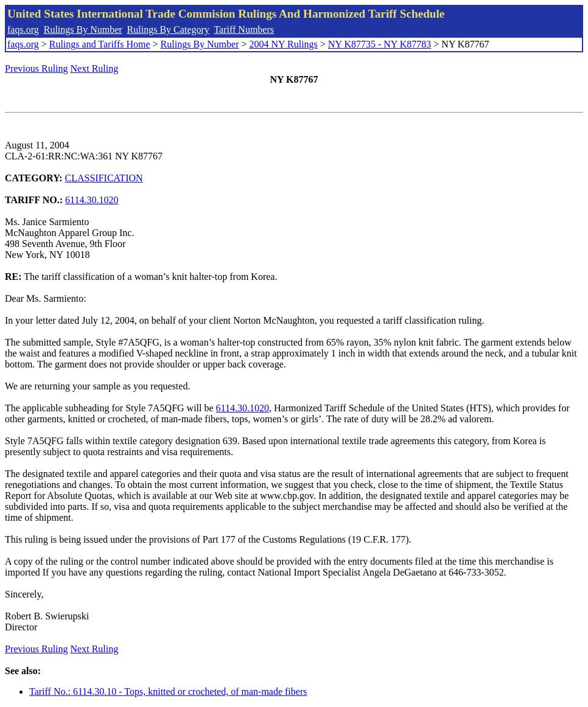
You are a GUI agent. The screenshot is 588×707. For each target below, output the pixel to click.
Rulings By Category (168, 30)
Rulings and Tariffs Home (100, 44)
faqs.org (23, 30)
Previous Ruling (37, 68)
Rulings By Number (83, 30)
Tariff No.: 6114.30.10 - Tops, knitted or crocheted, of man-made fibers (168, 691)
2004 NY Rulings (284, 44)
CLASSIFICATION (104, 178)
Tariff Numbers (244, 30)
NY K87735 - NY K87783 (380, 44)
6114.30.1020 (92, 200)
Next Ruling (95, 68)
